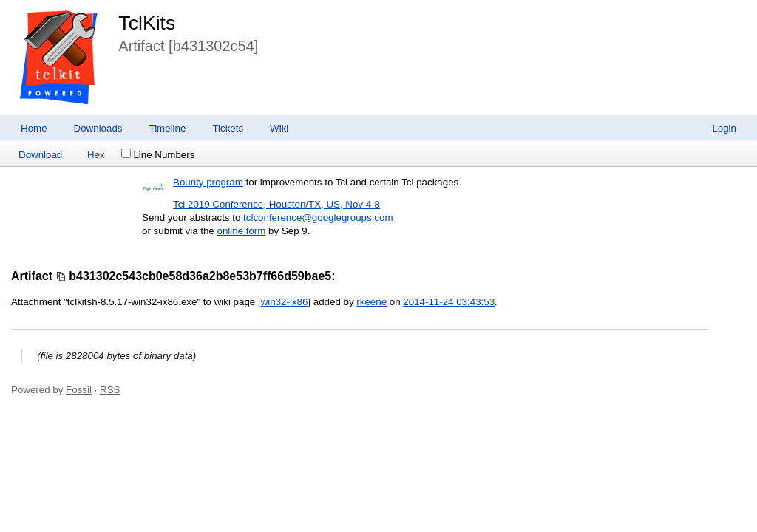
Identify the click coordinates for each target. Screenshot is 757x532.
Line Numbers (158, 155)
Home (34, 128)
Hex (96, 155)
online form (241, 231)
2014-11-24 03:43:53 (449, 302)
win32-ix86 (285, 302)
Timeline (168, 128)
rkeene (371, 302)
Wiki (279, 128)
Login (724, 128)
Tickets (228, 128)
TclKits (147, 23)
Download (40, 155)
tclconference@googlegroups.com (318, 218)
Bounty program (208, 182)
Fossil (79, 390)
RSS (110, 390)
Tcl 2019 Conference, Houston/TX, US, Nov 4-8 (276, 204)
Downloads (98, 128)
